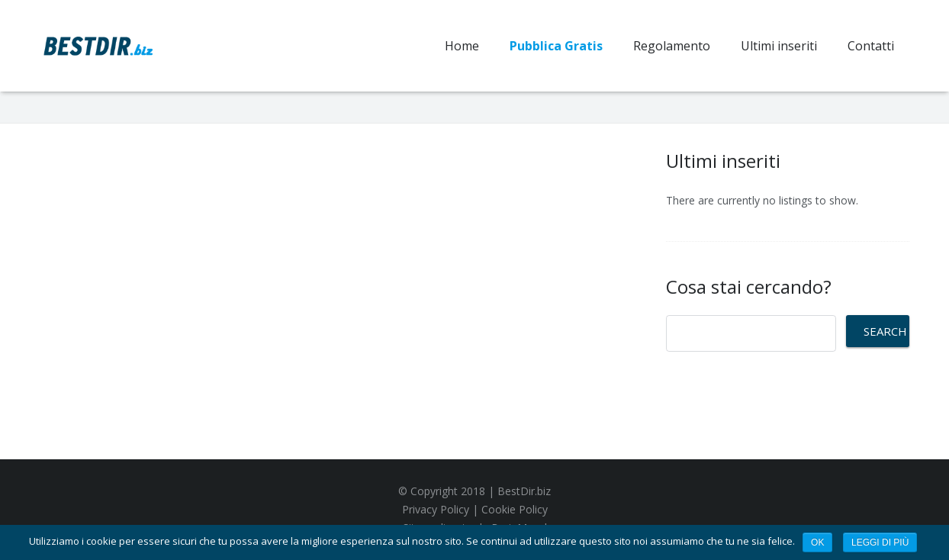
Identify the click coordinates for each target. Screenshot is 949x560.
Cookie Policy (515, 509)
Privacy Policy (436, 509)
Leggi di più (880, 542)
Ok (817, 542)
